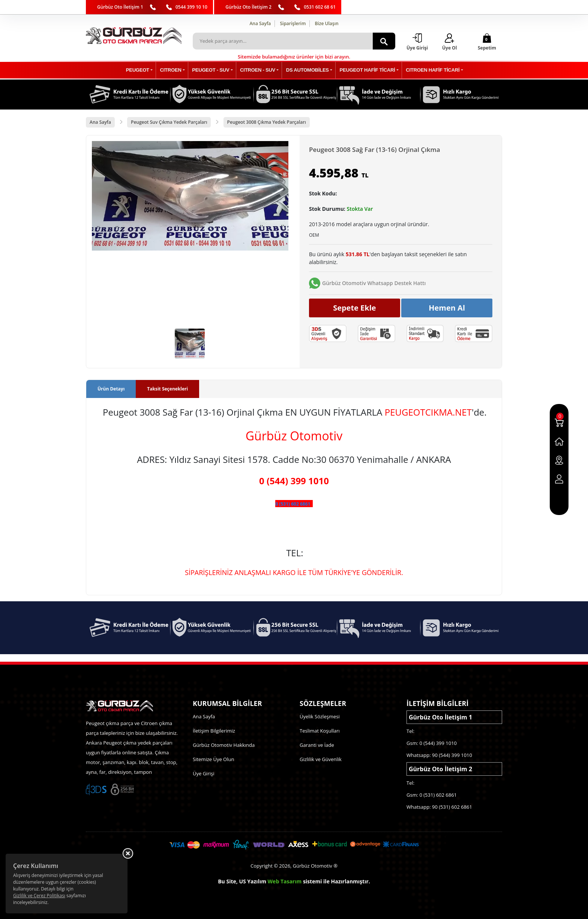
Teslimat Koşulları (320, 731)
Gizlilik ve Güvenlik (321, 759)
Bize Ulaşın (327, 23)
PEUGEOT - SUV (213, 70)
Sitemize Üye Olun (213, 759)
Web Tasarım (285, 881)
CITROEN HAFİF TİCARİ (427, 70)
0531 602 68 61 (320, 7)
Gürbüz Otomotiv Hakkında (224, 745)
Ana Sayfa (260, 23)
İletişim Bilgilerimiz (214, 731)
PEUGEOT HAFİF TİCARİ (364, 70)
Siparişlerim (293, 23)
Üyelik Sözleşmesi (320, 716)
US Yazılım (253, 881)
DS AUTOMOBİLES (306, 70)
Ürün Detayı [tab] (111, 389)
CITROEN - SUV (258, 70)
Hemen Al (447, 308)
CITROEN (175, 70)
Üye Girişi (203, 773)
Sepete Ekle (355, 308)
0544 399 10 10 (191, 7)
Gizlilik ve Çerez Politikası (39, 896)
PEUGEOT (144, 70)
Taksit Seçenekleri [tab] (167, 389)
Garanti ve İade (317, 745)
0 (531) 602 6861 (293, 504)
